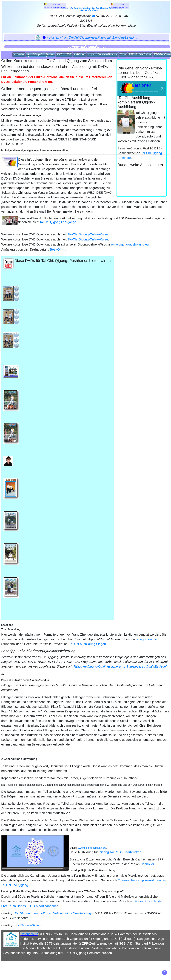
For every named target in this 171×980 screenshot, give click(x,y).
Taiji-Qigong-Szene (27, 925)
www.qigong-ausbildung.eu (130, 244)
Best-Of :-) (57, 249)
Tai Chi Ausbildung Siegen (88, 644)
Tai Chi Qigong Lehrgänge (58, 222)
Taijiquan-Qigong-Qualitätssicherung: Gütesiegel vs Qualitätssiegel (120, 666)
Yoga (123, 54)
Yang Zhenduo (147, 639)
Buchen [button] (50, 54)
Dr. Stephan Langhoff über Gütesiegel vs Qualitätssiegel (54, 913)
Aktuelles (19, 54)
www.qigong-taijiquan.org (92, 848)
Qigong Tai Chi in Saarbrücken (120, 852)
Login (91, 54)
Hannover (147, 864)
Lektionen (80, 54)
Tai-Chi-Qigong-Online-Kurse (88, 234)
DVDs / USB (64, 54)
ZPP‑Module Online (140, 54)
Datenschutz (29, 934)
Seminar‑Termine (107, 54)
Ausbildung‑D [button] (35, 54)
